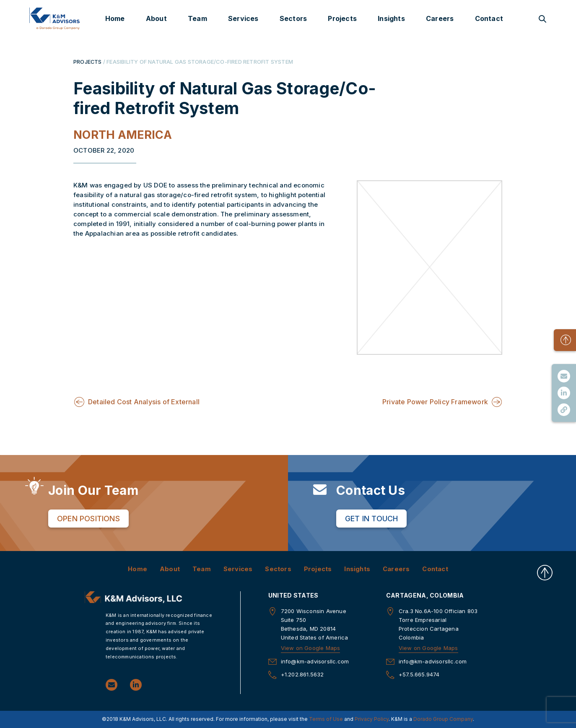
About (156, 18)
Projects (342, 18)
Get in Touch (371, 518)
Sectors (293, 18)
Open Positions (88, 518)
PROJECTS (88, 62)
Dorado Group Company (443, 719)
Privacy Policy (372, 719)
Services (243, 18)
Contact (489, 18)
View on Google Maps (311, 648)
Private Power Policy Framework (435, 402)
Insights (391, 18)
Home (115, 18)
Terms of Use (326, 719)
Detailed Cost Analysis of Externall (144, 402)
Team (197, 18)
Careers (440, 18)
